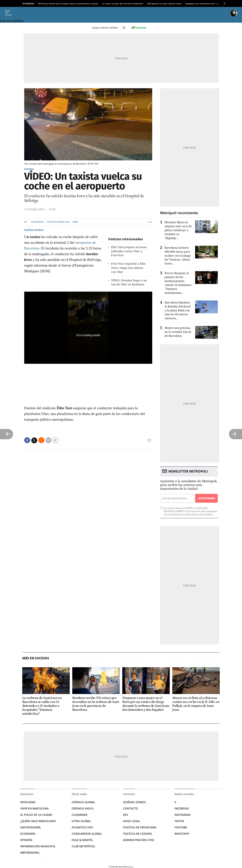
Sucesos (29, 169)
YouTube (181, 827)
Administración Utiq (139, 840)
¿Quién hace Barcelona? (38, 821)
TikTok (179, 821)
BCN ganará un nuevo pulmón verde (164, 4)
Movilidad (28, 802)
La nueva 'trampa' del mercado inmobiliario (123, 4)
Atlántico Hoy (82, 827)
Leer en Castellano (12, 21)
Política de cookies (138, 834)
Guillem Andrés (34, 230)
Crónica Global (83, 802)
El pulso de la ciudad (36, 815)
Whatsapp (182, 834)
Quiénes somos (134, 802)
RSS (126, 815)
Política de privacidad (140, 827)
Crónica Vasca (83, 808)
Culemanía (80, 815)
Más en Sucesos (36, 658)
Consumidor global (87, 834)
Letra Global (81, 821)
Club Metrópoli (83, 846)
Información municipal (38, 846)
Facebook (182, 808)
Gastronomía (30, 827)
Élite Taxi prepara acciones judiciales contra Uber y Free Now (129, 251)
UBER (75, 222)
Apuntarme (207, 498)
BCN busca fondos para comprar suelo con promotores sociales (68, 4)
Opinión (26, 840)
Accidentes (37, 222)
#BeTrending (30, 853)
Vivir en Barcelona (34, 808)
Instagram (182, 815)
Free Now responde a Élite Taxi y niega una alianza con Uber (128, 268)
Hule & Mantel (82, 840)
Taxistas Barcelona (58, 222)
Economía (28, 834)
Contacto (131, 808)
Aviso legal (132, 821)
